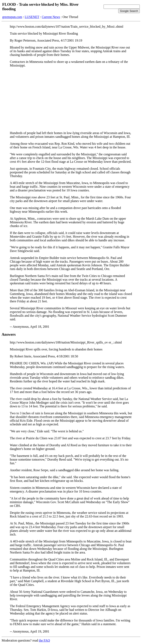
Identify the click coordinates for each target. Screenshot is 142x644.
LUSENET (32, 17)
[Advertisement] (71, 99)
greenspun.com (12, 17)
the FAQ (44, 640)
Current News (51, 17)
